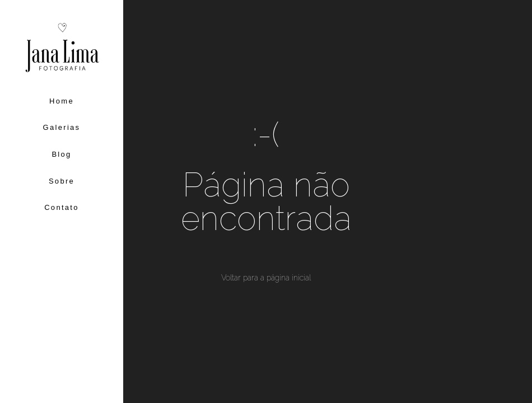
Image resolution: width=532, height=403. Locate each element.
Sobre (62, 181)
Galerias (62, 127)
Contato (62, 207)
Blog (61, 154)
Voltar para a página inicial (266, 278)
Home (62, 101)
